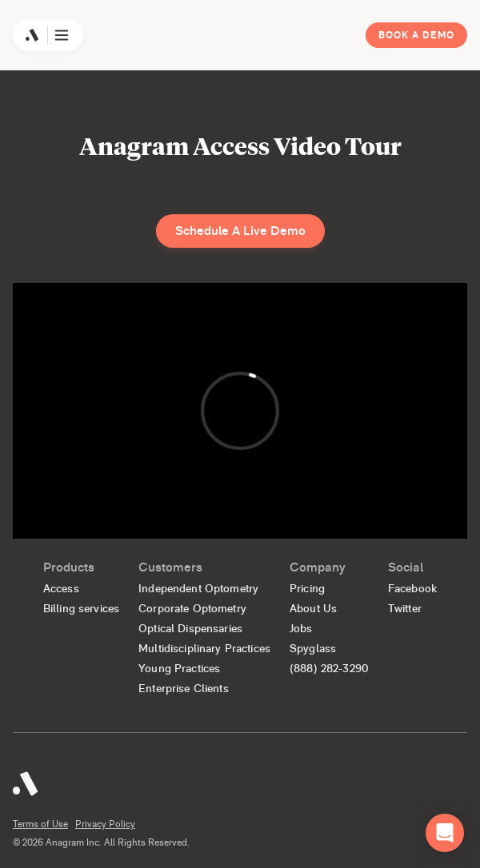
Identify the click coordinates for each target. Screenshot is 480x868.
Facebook (412, 588)
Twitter (405, 608)
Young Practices (179, 668)
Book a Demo (416, 35)
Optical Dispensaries (190, 628)
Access (61, 588)
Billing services (81, 608)
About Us (313, 608)
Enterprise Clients (184, 688)
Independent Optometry (198, 588)
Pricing (307, 588)
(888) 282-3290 (329, 668)
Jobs (301, 628)
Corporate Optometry (192, 608)
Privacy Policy (105, 824)
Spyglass (313, 648)
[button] (445, 833)
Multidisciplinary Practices (204, 648)
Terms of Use (40, 824)
